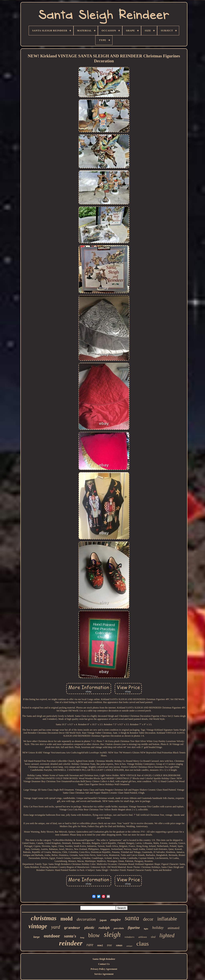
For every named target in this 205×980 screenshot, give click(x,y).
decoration (86, 919)
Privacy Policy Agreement (104, 969)
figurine (134, 928)
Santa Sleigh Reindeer (104, 959)
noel (100, 946)
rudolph (104, 928)
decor (148, 919)
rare (90, 945)
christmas (44, 918)
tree (110, 945)
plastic (90, 928)
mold (67, 919)
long (82, 937)
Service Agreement (104, 974)
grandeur (72, 928)
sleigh (112, 935)
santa (132, 918)
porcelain (119, 928)
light (146, 929)
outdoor (52, 936)
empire (116, 920)
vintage (38, 926)
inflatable (167, 919)
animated (173, 928)
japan (103, 920)
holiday (158, 928)
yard (56, 927)
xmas (119, 945)
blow (94, 935)
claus (143, 944)
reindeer (71, 943)
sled (153, 937)
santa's (70, 936)
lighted (167, 935)
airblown (143, 937)
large (37, 937)
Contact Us (104, 964)
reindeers (129, 937)
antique (129, 946)
